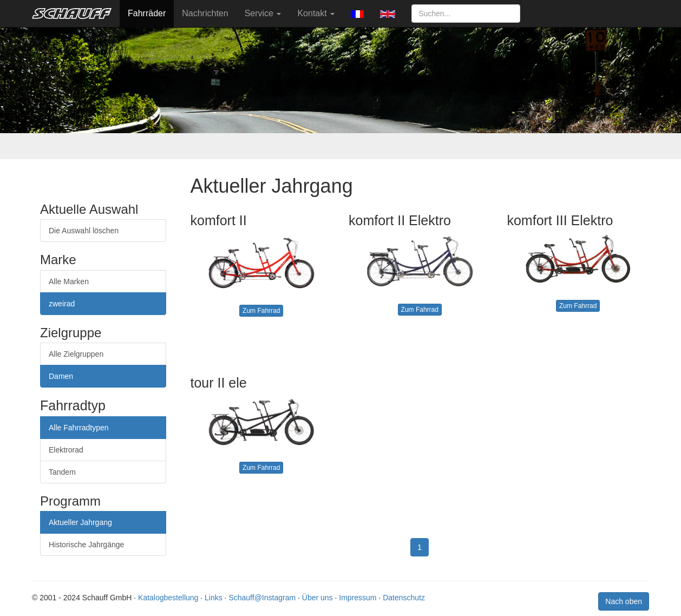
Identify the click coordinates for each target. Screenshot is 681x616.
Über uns (317, 598)
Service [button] (263, 13)
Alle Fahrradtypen (79, 428)
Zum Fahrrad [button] (261, 311)
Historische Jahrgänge (86, 545)
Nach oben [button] (624, 601)
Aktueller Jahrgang (80, 522)
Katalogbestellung (168, 598)
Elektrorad (66, 450)
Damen (61, 376)
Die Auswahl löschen (84, 231)
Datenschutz (404, 598)
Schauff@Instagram (262, 598)
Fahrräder (147, 13)
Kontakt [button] (316, 13)
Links (214, 598)
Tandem (62, 472)
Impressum (358, 598)
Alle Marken (69, 281)
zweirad (62, 304)
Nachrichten (205, 13)
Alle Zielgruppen (76, 354)
